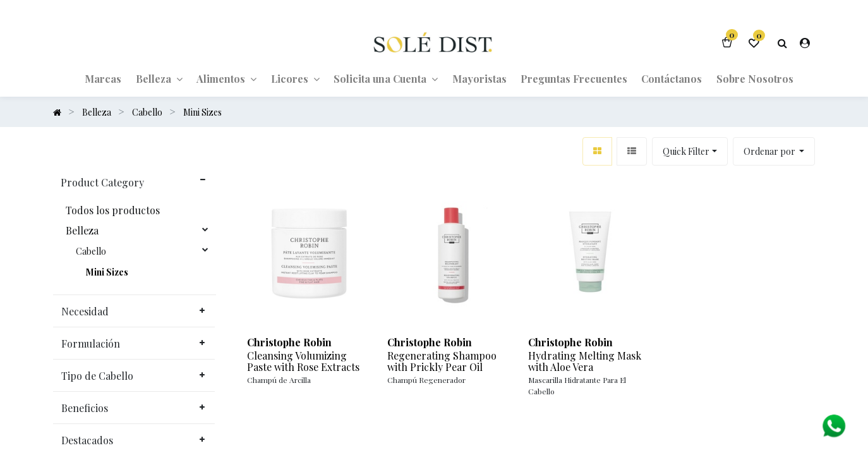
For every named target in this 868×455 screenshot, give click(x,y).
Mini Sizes (107, 272)
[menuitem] (103, 78)
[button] (774, 151)
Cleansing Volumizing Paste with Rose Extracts (303, 361)
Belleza (82, 231)
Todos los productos (113, 210)
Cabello (91, 252)
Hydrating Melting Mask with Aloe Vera (585, 361)
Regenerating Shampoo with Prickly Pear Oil (442, 361)
